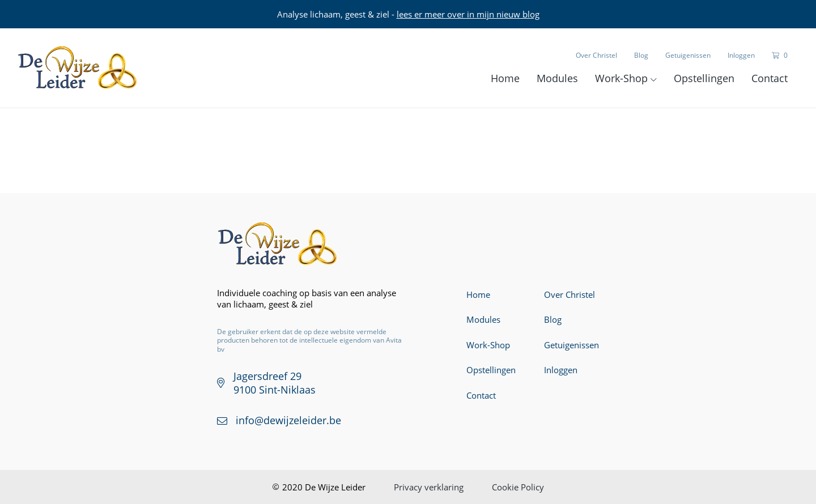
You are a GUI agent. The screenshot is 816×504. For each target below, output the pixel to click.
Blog (641, 55)
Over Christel (596, 55)
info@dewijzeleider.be (288, 420)
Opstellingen (704, 78)
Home (505, 78)
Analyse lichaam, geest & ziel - (408, 14)
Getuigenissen (688, 55)
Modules (557, 78)
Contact (770, 78)
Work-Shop (626, 78)
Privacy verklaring (429, 487)
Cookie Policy (518, 487)
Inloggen (741, 55)
